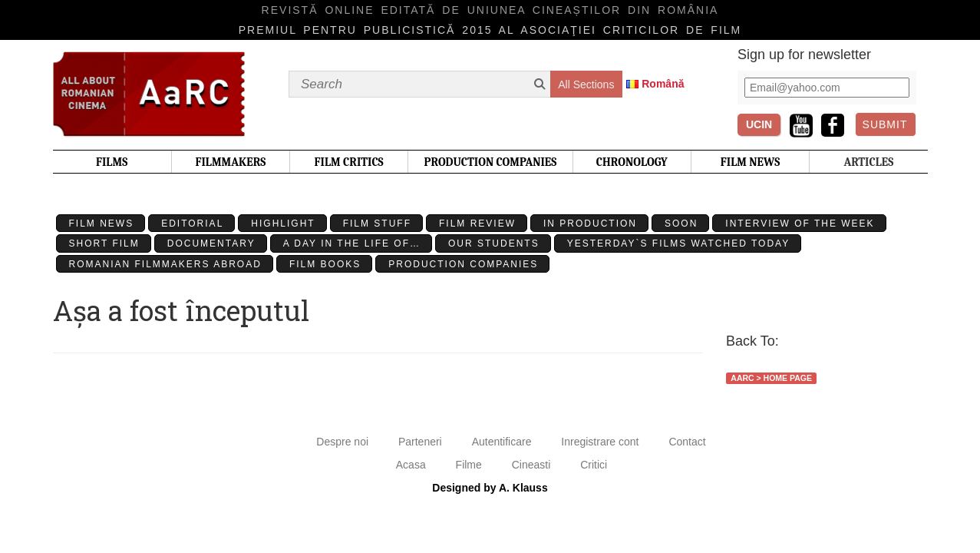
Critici (594, 465)
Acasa (411, 465)
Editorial (192, 224)
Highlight (283, 224)
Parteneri (420, 442)
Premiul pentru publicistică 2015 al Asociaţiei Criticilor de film (490, 30)
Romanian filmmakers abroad (165, 264)
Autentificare (502, 442)
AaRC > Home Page (771, 378)
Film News (102, 224)
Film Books (325, 264)
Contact (687, 442)
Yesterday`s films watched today (678, 243)
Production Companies (463, 264)
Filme (469, 465)
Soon (681, 224)
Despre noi (342, 442)
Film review (477, 224)
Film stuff (377, 224)
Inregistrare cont (600, 442)
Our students (494, 243)
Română (663, 84)
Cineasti (531, 465)
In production (590, 224)
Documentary (211, 243)
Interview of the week (800, 224)
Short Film (104, 243)
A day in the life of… (352, 243)
